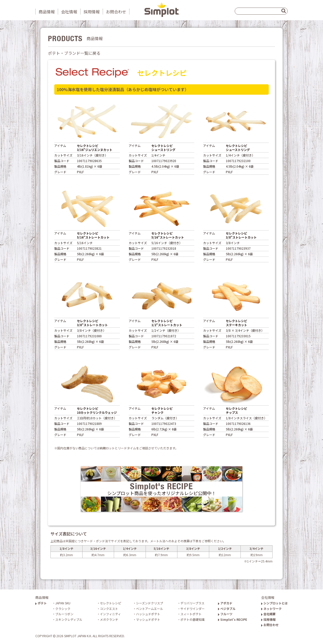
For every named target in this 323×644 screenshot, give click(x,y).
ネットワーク (271, 609)
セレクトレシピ (111, 603)
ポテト (41, 603)
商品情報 (47, 12)
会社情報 (69, 12)
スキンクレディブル (69, 619)
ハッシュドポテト (148, 614)
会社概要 (268, 614)
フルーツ (225, 614)
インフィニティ (110, 614)
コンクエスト (109, 609)
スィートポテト (191, 614)
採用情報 (92, 12)
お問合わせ (116, 12)
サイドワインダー (193, 609)
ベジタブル (227, 609)
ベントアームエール (150, 609)
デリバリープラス (192, 603)
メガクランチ (109, 619)
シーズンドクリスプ (150, 603)
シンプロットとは (274, 603)
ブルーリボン (64, 614)
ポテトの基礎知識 (193, 619)
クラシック (63, 609)
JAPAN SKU (63, 603)
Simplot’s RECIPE (233, 619)
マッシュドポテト (148, 619)
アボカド (225, 603)
